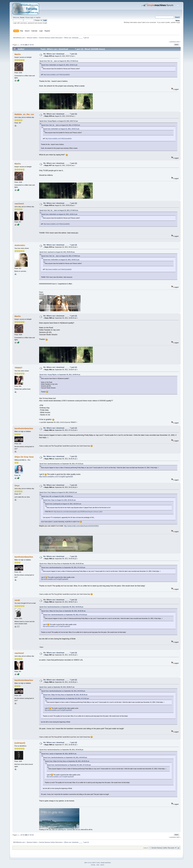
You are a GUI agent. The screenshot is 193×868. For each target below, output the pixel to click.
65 (24, 45)
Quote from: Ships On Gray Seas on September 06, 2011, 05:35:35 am (62, 564)
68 (31, 45)
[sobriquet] (20, 743)
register (38, 17)
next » (178, 42)
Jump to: (146, 848)
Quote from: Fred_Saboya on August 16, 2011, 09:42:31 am (58, 492)
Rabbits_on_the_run (24, 114)
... (20, 45)
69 (33, 45)
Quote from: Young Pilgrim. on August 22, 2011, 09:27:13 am (59, 121)
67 (29, 45)
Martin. (18, 54)
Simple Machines (106, 863)
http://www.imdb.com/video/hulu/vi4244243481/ (81, 526)
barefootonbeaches (24, 428)
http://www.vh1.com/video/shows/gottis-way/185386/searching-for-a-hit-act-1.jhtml (78, 512)
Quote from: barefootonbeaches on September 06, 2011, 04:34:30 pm (61, 607)
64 (21, 45)
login (32, 17)
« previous (172, 42)
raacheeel (19, 204)
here (179, 22)
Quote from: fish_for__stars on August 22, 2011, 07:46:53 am (59, 61)
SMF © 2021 (96, 863)
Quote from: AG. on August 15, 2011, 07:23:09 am (57, 496)
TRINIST (18, 368)
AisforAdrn (20, 245)
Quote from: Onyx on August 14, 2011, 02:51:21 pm (60, 500)
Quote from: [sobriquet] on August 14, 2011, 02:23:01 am (63, 504)
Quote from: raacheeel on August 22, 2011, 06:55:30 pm (57, 252)
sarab (17, 600)
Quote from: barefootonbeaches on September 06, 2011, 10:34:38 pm (61, 750)
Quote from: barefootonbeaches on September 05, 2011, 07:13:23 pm (61, 464)
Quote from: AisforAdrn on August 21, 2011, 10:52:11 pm (59, 65)
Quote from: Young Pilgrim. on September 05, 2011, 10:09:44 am (60, 375)
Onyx (17, 485)
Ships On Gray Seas (24, 457)
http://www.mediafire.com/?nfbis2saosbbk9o (57, 75)
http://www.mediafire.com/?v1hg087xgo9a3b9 (56, 477)
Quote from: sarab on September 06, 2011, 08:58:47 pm (57, 687)
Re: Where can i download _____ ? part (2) (60, 54)
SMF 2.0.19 (88, 863)
